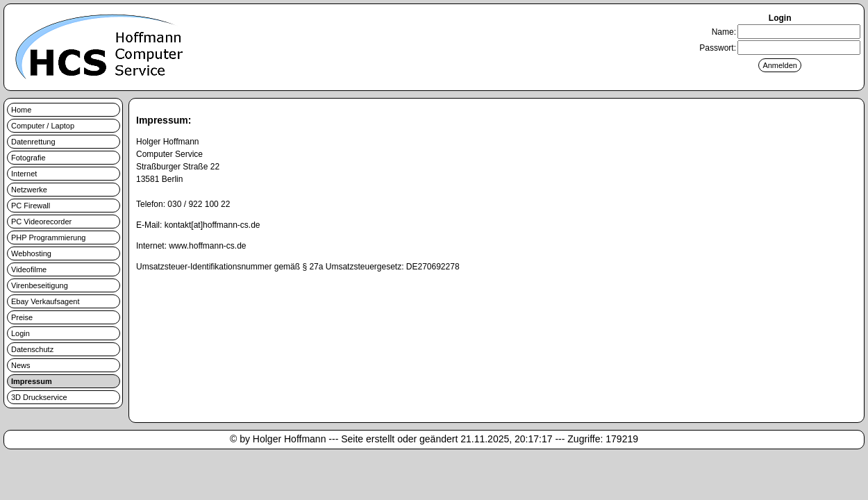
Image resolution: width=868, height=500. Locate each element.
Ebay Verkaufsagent (45, 301)
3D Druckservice (39, 397)
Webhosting (31, 253)
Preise (22, 317)
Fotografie (28, 158)
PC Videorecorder (41, 222)
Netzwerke (29, 190)
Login (20, 333)
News (21, 365)
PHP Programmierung (48, 237)
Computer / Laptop (43, 126)
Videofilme (29, 269)
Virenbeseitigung (40, 285)
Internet (24, 174)
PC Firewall (31, 206)
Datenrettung (33, 142)
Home (21, 110)
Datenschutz (32, 349)
